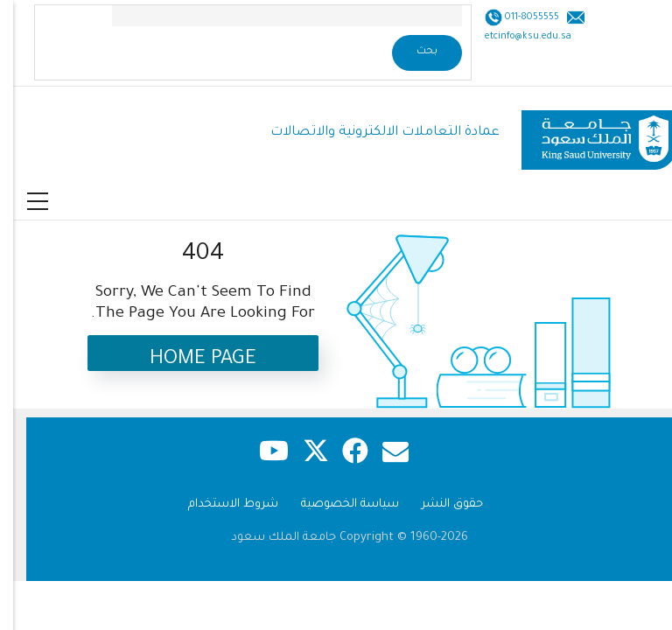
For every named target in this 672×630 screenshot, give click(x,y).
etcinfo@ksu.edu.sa (515, 37)
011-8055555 (518, 17)
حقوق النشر (439, 504)
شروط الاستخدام (220, 504)
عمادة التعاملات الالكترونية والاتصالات (372, 133)
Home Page (190, 360)
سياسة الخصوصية (337, 504)
